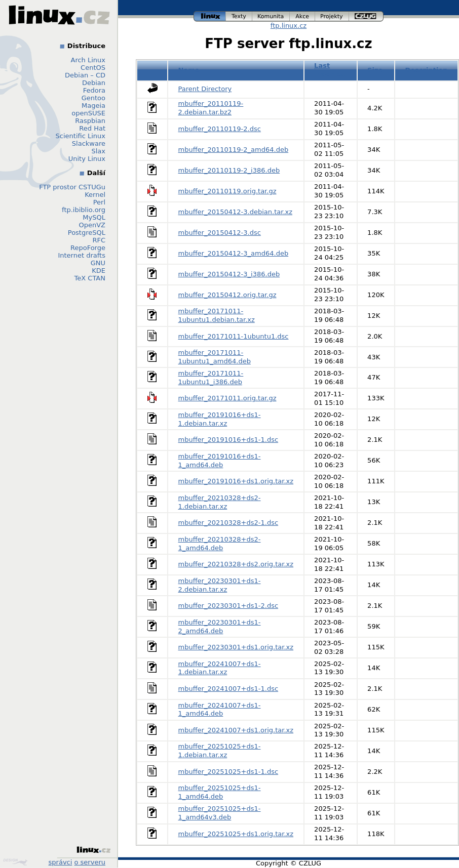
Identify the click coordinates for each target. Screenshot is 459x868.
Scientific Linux (81, 136)
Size (375, 70)
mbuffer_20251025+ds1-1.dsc (228, 772)
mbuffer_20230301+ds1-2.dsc (228, 606)
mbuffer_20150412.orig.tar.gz (227, 295)
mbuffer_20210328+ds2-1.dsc (228, 523)
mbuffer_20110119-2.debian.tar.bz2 (211, 108)
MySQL (94, 217)
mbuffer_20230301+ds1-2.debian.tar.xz (220, 585)
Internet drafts (82, 255)
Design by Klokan (15, 862)
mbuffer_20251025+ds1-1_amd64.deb (220, 792)
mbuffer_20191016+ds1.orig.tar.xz (236, 481)
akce (302, 16)
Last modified (330, 70)
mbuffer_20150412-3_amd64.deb (234, 253)
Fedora (94, 90)
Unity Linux (87, 159)
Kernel (95, 195)
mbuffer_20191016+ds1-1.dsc (228, 440)
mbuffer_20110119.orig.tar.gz (227, 191)
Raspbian (90, 121)
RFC (99, 240)
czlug (366, 16)
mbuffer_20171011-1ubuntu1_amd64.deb (215, 357)
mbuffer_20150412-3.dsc (220, 233)
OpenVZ (92, 225)
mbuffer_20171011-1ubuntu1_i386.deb (211, 378)
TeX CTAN (90, 278)
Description (426, 70)
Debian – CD (85, 75)
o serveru (90, 862)
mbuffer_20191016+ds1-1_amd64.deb (220, 461)
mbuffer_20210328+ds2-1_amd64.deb (220, 544)
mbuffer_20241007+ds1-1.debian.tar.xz (220, 668)
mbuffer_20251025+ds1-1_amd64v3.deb (220, 813)
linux (210, 16)
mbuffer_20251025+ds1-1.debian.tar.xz (220, 751)
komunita (271, 16)
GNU (98, 263)
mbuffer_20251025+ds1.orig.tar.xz (236, 834)
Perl (99, 202)
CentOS (93, 68)
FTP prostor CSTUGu (72, 187)
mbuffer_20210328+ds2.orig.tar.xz (236, 564)
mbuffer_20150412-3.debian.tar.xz (236, 212)
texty (239, 16)
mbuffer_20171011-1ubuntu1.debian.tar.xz (217, 315)
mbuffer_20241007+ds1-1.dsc (228, 689)
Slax (98, 151)
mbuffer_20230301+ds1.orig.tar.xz (236, 647)
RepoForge (88, 248)
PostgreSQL (87, 233)
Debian (94, 83)
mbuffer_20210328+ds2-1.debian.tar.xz (220, 502)
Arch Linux (88, 60)
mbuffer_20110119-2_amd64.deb (234, 150)
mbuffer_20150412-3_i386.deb (229, 274)
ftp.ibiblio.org (84, 210)
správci (61, 862)
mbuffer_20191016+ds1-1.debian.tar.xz (220, 419)
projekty (332, 16)
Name (189, 70)
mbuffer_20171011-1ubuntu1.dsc (234, 336)
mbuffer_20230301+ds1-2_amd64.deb (220, 627)
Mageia (93, 106)
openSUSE (88, 113)
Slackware (89, 143)
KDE (99, 271)
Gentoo (93, 98)
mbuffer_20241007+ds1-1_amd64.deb (220, 710)
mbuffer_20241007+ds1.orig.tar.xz (236, 730)
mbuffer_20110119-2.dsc (220, 129)
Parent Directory (205, 89)
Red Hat (92, 128)
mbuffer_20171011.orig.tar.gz (227, 398)
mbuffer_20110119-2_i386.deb (229, 170)
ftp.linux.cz (289, 26)
